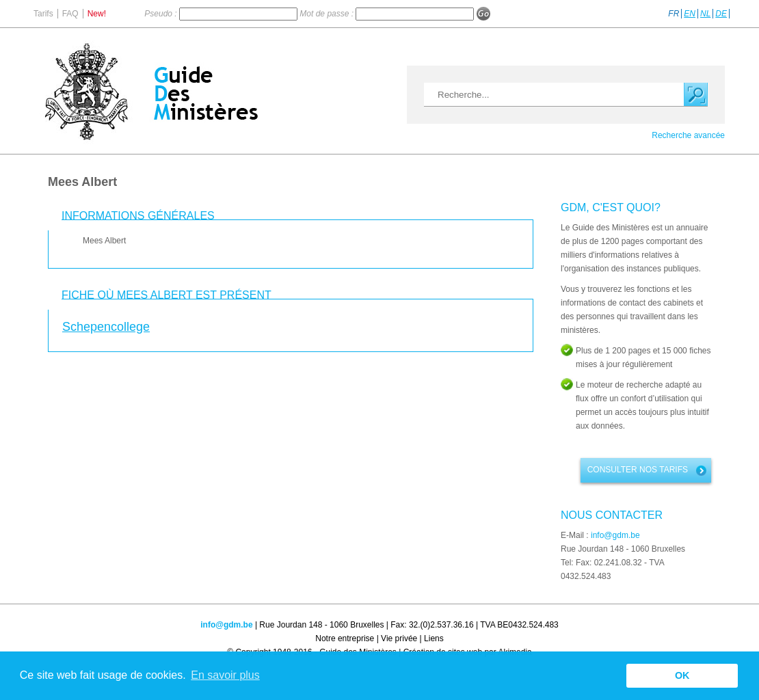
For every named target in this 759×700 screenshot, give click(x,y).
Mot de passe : (328, 14)
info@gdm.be (615, 535)
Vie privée (399, 638)
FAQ (70, 14)
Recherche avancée (688, 135)
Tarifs (43, 14)
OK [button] (682, 675)
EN (690, 14)
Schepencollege (106, 327)
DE (721, 14)
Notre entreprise (345, 638)
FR (674, 14)
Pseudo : (162, 14)
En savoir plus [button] (225, 675)
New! (97, 14)
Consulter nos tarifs (638, 470)
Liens (434, 638)
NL (705, 14)
